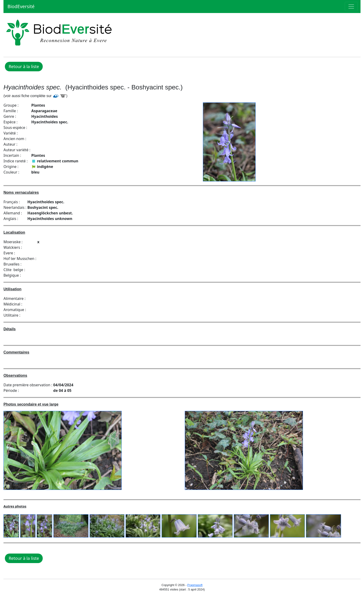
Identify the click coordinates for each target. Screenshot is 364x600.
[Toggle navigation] (351, 7)
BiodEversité (20, 6)
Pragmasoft (195, 585)
